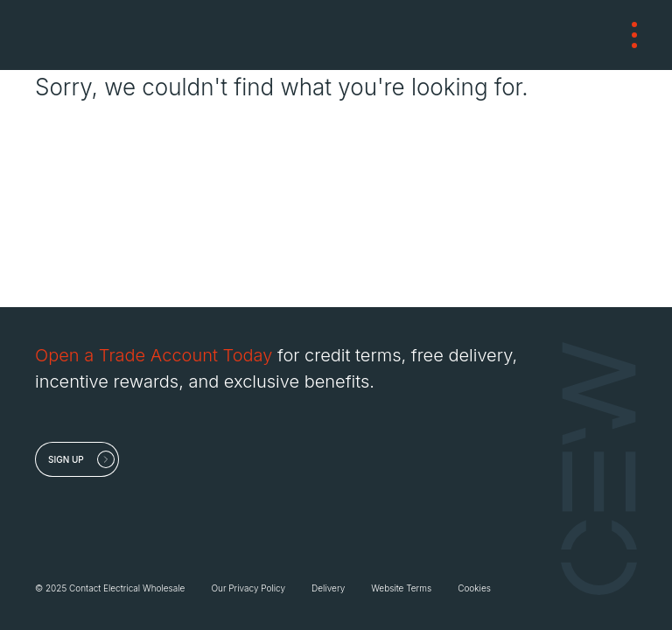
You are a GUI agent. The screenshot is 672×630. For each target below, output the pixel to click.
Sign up (66, 459)
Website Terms (401, 588)
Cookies (474, 588)
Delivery (328, 588)
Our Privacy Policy (248, 588)
